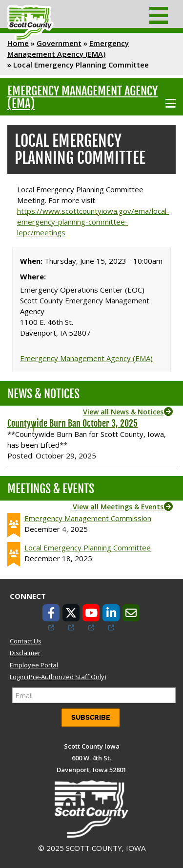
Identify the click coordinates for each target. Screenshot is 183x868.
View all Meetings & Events (118, 507)
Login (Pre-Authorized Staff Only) (58, 677)
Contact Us (26, 641)
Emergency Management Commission (88, 518)
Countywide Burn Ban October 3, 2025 (72, 423)
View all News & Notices (123, 412)
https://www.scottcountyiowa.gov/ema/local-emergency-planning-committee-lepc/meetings (93, 222)
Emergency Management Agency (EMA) (82, 97)
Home (18, 43)
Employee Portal (34, 665)
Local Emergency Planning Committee (88, 548)
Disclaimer (25, 653)
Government (59, 43)
